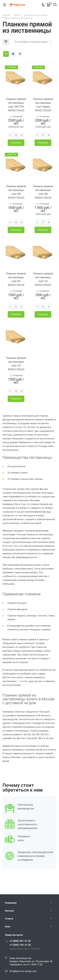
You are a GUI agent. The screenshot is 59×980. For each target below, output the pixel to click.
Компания (11, 903)
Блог (8, 927)
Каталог (10, 911)
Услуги (9, 919)
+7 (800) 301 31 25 (20, 941)
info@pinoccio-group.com (23, 971)
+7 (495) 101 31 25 (20, 945)
